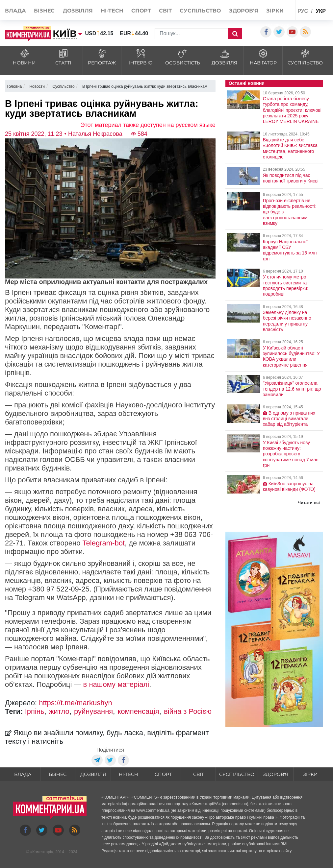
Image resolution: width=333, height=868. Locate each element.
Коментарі (42, 852)
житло (59, 711)
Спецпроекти (278, 25)
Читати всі (309, 503)
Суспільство (200, 11)
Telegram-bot (104, 543)
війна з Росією (188, 711)
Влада (15, 11)
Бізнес (44, 11)
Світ (165, 11)
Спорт (141, 11)
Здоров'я (244, 11)
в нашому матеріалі (116, 684)
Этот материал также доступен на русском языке (148, 125)
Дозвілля (78, 11)
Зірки (275, 11)
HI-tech (112, 11)
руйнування (93, 711)
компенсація (138, 711)
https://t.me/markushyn (76, 703)
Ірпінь (35, 711)
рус (303, 11)
